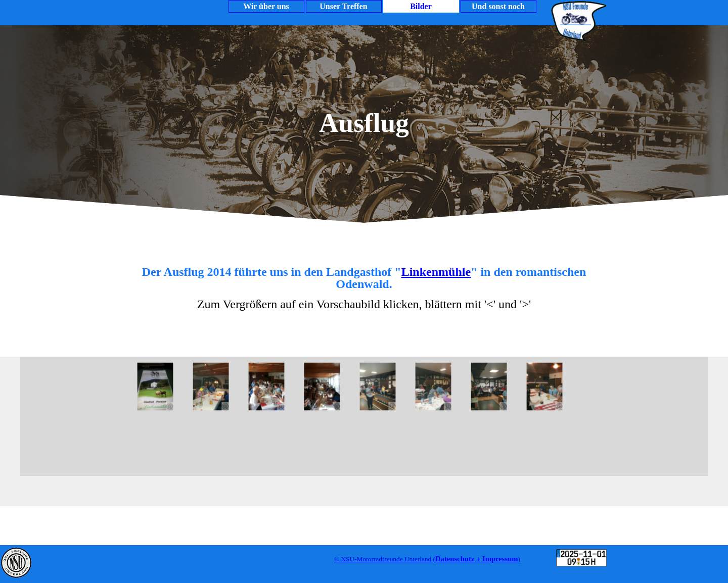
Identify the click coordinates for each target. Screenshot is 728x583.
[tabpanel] (364, 293)
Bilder (421, 6)
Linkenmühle (436, 272)
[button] (153, 386)
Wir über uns (266, 6)
